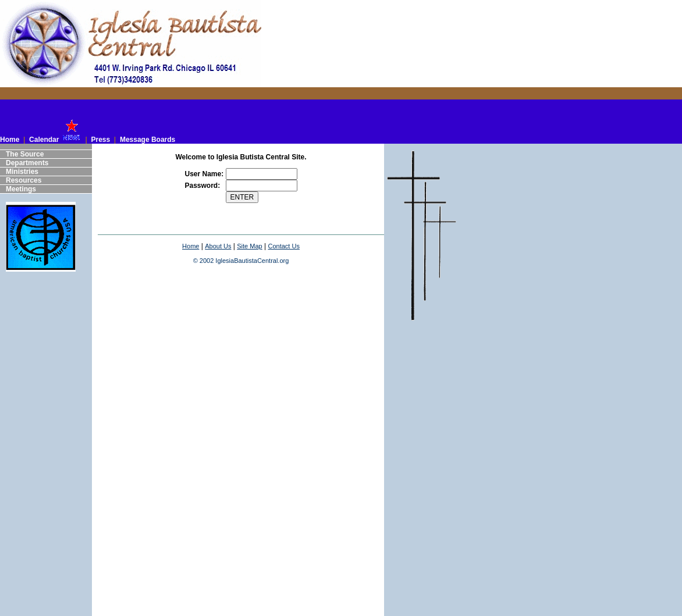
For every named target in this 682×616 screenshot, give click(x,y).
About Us (218, 246)
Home (191, 246)
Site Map (249, 246)
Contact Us (283, 246)
